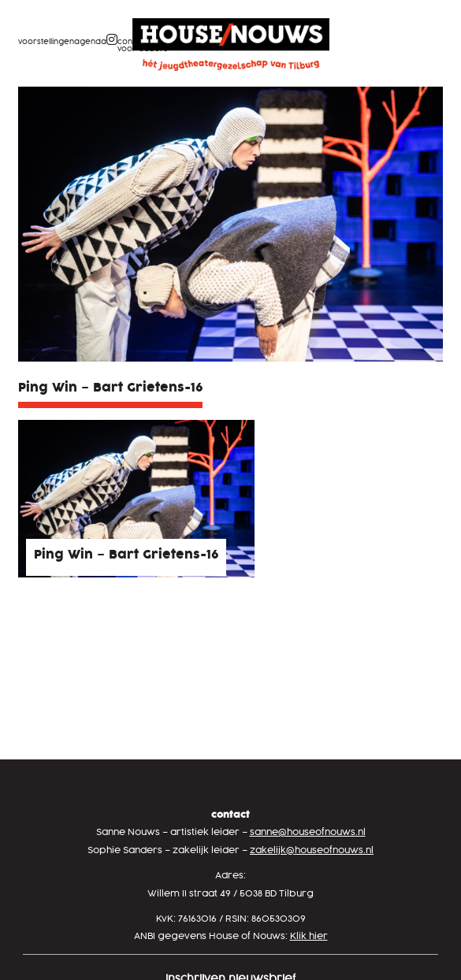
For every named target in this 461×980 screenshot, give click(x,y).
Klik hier (309, 936)
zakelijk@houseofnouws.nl (312, 850)
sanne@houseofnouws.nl (308, 832)
